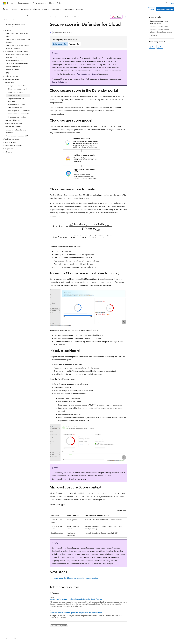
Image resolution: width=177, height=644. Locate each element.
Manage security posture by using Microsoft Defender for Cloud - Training (76, 599)
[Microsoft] (4, 3)
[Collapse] (28, 15)
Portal (152, 9)
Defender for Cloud (72, 17)
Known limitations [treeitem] (12, 70)
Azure (60, 17)
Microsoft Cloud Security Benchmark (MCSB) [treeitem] (17, 106)
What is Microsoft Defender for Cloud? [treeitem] (17, 35)
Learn (52, 17)
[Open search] (166, 3)
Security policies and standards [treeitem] (19, 111)
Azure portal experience (87, 74)
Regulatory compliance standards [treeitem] (16, 100)
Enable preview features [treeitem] (14, 60)
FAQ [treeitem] (8, 73)
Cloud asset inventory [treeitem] (16, 92)
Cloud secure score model (159, 26)
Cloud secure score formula (159, 29)
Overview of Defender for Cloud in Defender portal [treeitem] (18, 56)
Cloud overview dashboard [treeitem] (17, 89)
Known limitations (59, 82)
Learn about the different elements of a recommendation (76, 578)
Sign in (172, 3)
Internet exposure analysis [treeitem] (17, 117)
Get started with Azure (165, 9)
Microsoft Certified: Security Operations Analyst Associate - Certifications (76, 613)
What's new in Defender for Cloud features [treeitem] (18, 41)
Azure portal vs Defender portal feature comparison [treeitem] (17, 65)
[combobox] (15, 20)
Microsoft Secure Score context (161, 32)
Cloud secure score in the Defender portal (159, 22)
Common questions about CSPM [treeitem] (18, 136)
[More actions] (125, 17)
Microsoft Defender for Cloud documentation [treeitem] (15, 26)
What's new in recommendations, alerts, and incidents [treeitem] (18, 47)
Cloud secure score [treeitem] (15, 95)
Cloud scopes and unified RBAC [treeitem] (19, 114)
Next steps (153, 35)
